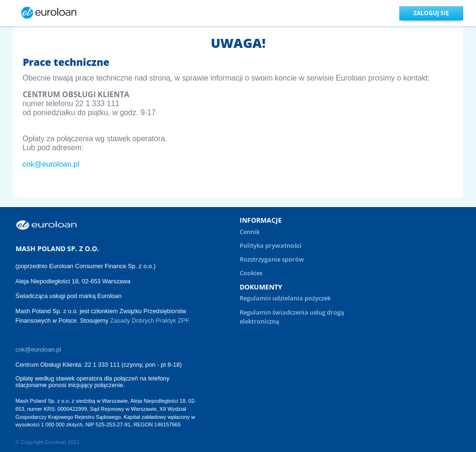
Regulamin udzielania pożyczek (285, 298)
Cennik (250, 232)
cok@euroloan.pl (51, 164)
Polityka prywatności (271, 245)
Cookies (251, 273)
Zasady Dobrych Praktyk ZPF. (151, 321)
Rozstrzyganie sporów (272, 259)
